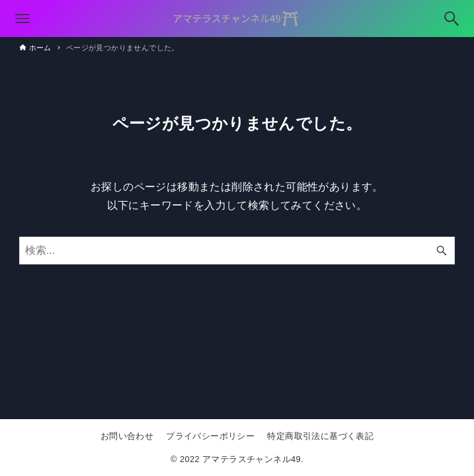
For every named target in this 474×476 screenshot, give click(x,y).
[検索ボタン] (452, 19)
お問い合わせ (127, 436)
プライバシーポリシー (210, 436)
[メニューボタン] (22, 19)
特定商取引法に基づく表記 (320, 436)
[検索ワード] (237, 251)
